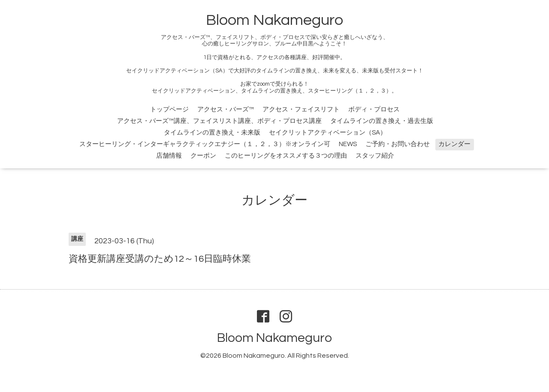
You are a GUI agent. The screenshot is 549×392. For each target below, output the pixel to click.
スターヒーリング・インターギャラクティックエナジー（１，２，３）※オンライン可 (205, 144)
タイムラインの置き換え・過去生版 (382, 121)
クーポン (203, 156)
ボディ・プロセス (374, 109)
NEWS (348, 144)
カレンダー (454, 144)
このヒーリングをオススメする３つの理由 (286, 156)
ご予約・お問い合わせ (398, 144)
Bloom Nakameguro (274, 20)
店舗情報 (169, 156)
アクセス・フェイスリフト (301, 109)
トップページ (169, 109)
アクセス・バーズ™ (226, 109)
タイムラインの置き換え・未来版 (212, 133)
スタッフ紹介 (375, 156)
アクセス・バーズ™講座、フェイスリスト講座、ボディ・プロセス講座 (219, 121)
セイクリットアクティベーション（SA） (328, 133)
